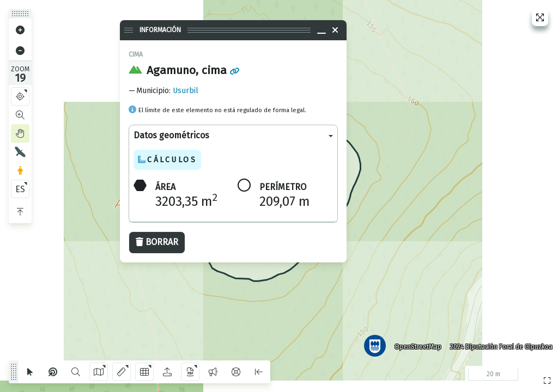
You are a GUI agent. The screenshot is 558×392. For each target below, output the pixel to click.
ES (20, 189)
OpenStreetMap (417, 346)
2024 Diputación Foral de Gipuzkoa (500, 346)
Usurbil (186, 91)
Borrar (157, 242)
